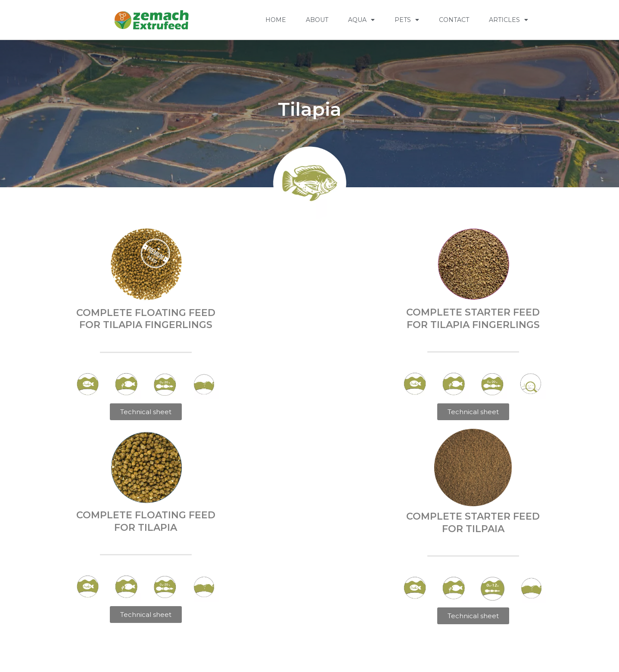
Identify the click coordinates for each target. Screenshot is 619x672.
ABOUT (317, 20)
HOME (276, 20)
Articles (509, 20)
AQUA (361, 20)
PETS (407, 20)
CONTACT (454, 20)
